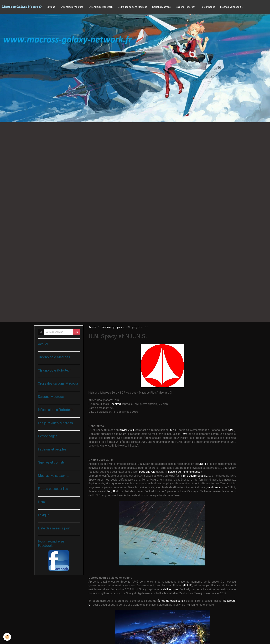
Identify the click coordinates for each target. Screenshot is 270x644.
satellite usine (170, 589)
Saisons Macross (161, 7)
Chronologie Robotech (101, 7)
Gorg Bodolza (115, 491)
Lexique (51, 7)
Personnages (208, 7)
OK (76, 332)
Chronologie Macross (72, 7)
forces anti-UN (146, 472)
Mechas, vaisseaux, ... (232, 7)
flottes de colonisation (172, 601)
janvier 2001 (127, 430)
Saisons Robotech (186, 7)
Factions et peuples (111, 327)
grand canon (214, 487)
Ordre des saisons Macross (132, 7)
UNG (232, 430)
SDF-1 (202, 464)
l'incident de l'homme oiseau (184, 472)
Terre (185, 434)
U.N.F (173, 430)
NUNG (188, 585)
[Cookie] (7, 637)
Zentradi (117, 404)
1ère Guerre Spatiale (195, 476)
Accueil (92, 327)
